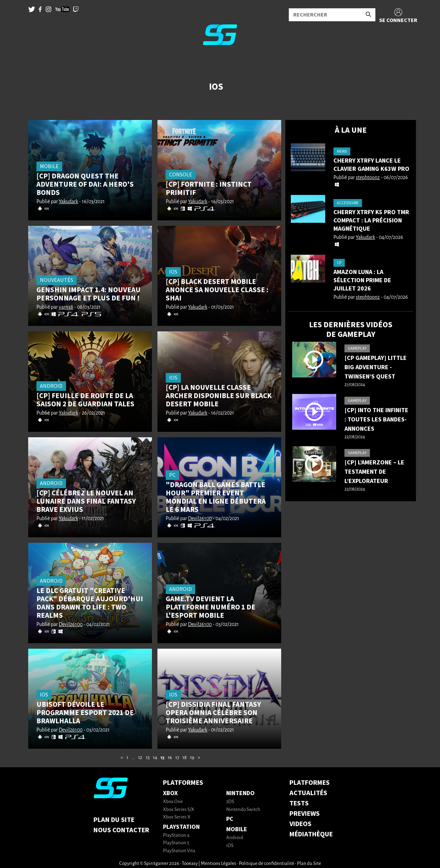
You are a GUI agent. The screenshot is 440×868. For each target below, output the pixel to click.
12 (140, 758)
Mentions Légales (218, 864)
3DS (230, 802)
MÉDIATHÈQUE (311, 834)
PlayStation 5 (176, 843)
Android (235, 838)
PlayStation (181, 827)
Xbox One (173, 802)
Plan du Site (114, 820)
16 (170, 758)
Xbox (170, 793)
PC (230, 819)
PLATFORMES (310, 783)
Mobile (237, 829)
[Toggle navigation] (14, 62)
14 (155, 758)
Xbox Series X (177, 817)
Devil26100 (200, 519)
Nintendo (240, 793)
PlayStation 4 (176, 836)
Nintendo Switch (243, 810)
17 (177, 758)
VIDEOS (300, 824)
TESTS (299, 803)
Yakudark (68, 202)
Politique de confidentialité (267, 864)
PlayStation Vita (179, 851)
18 (185, 758)
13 (148, 758)
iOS (230, 846)
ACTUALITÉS (308, 793)
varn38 (66, 307)
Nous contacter (121, 830)
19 (192, 758)
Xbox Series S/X (179, 810)
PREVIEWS (305, 814)
